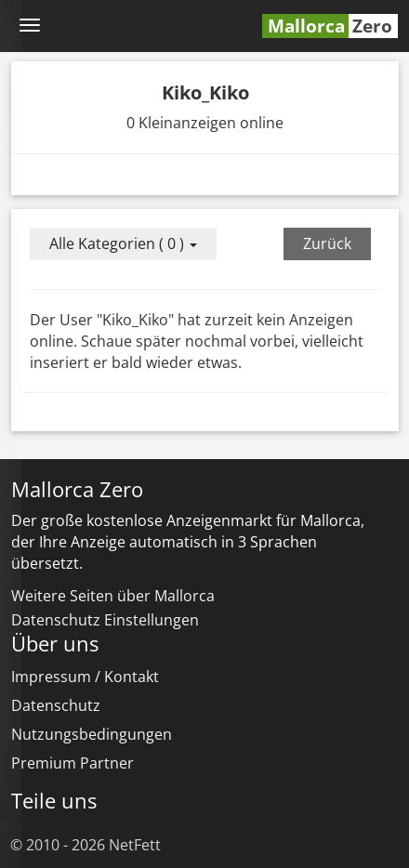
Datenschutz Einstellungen (105, 620)
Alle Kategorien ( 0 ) (123, 243)
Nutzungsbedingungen (92, 734)
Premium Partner (73, 763)
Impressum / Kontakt (85, 677)
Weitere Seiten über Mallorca (113, 596)
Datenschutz (56, 705)
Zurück (327, 243)
